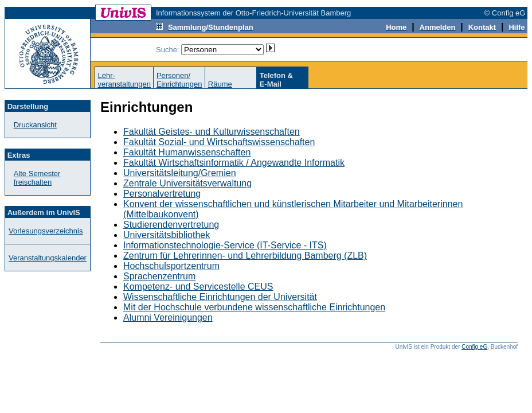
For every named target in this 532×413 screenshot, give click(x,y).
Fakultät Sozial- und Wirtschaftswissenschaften (219, 142)
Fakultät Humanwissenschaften (187, 152)
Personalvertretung (162, 194)
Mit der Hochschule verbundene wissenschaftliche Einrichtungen (254, 307)
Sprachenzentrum (159, 276)
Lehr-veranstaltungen (124, 80)
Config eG (474, 347)
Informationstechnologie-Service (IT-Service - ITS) (225, 245)
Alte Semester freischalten (37, 178)
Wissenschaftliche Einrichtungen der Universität (220, 297)
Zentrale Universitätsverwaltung (187, 183)
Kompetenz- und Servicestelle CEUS (198, 287)
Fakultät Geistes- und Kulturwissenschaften (212, 132)
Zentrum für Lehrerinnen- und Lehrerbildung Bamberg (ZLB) (245, 256)
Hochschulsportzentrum (171, 266)
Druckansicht (35, 125)
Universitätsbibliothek (167, 235)
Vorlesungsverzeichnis (46, 231)
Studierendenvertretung (171, 225)
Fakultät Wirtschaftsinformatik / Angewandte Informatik (234, 163)
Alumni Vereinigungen (168, 317)
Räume (220, 84)
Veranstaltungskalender (48, 258)
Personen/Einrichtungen (179, 80)
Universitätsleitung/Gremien (180, 173)
